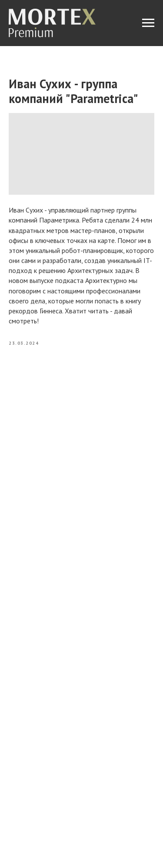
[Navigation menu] (148, 23)
